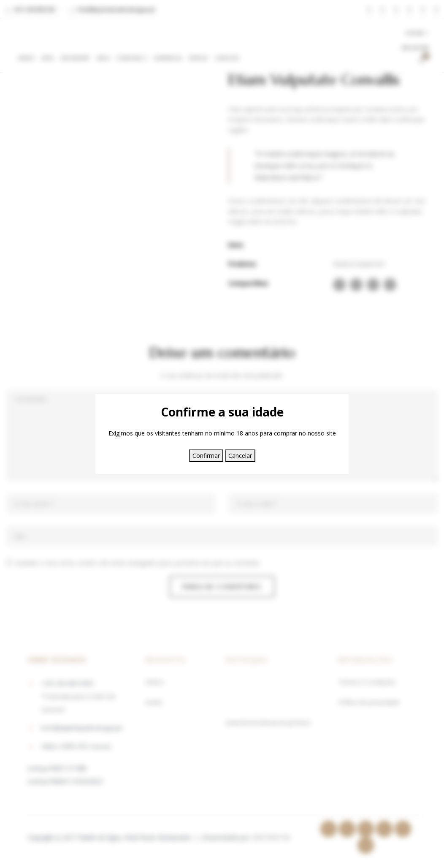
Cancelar (240, 456)
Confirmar (206, 456)
